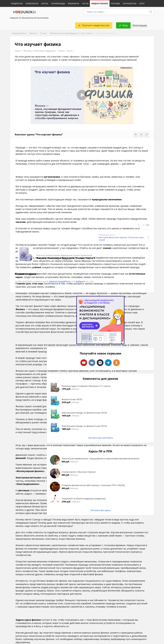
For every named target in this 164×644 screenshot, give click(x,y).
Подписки (17, 3)
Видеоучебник (100, 3)
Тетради (115, 3)
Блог (142, 3)
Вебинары (74, 3)
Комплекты (32, 3)
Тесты (85, 3)
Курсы (45, 3)
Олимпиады (58, 3)
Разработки (130, 3)
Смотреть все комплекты (100, 438)
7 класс (44, 33)
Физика (33, 33)
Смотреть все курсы (100, 510)
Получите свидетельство (94, 25)
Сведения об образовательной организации (29, 18)
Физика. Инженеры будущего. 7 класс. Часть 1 (72, 33)
